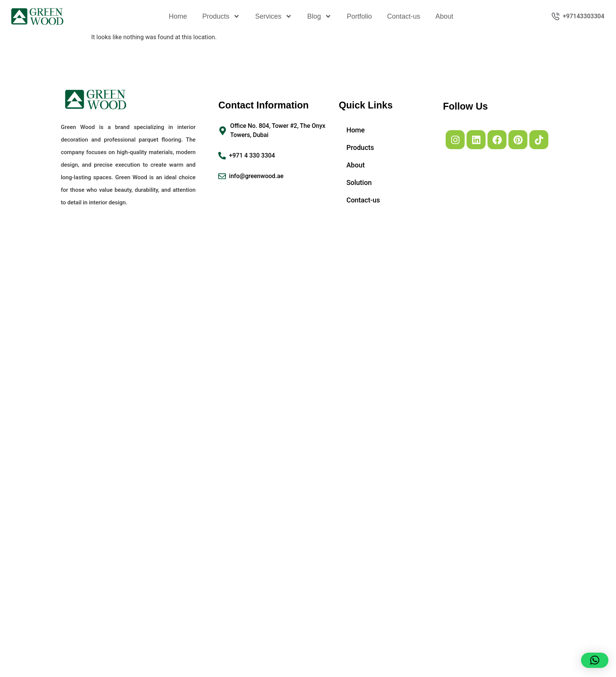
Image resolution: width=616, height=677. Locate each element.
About (444, 16)
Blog (319, 16)
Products (221, 16)
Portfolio (359, 16)
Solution (359, 182)
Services (274, 16)
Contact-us (404, 16)
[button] (595, 660)
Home (178, 16)
